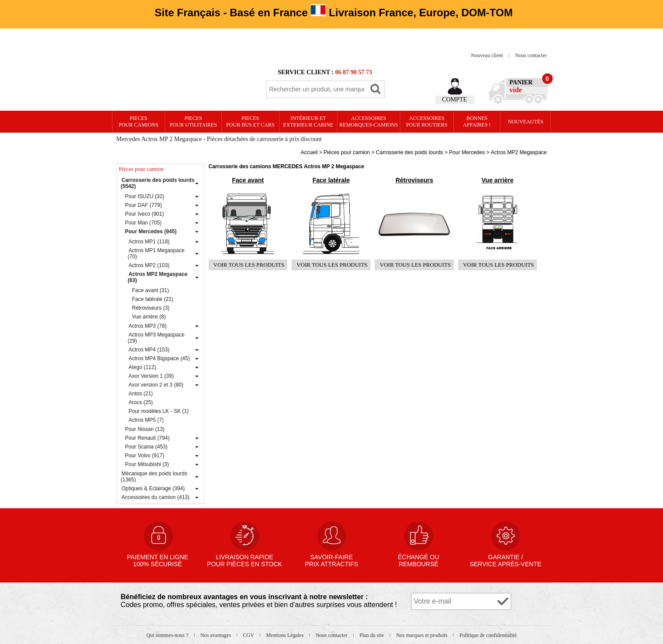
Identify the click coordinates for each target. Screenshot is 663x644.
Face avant (248, 180)
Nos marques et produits (422, 635)
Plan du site (372, 635)
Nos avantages (216, 635)
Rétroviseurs (414, 180)
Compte (455, 99)
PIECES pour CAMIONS (138, 121)
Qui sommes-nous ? (168, 635)
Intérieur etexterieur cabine (308, 121)
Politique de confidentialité (488, 635)
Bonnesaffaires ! (477, 121)
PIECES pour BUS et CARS (250, 121)
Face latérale (331, 180)
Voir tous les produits (249, 265)
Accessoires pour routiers (427, 121)
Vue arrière (498, 180)
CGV (249, 635)
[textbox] (317, 89)
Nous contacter (531, 55)
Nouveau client (488, 55)
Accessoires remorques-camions (368, 121)
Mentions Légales (285, 635)
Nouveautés (526, 122)
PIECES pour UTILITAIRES (193, 121)
